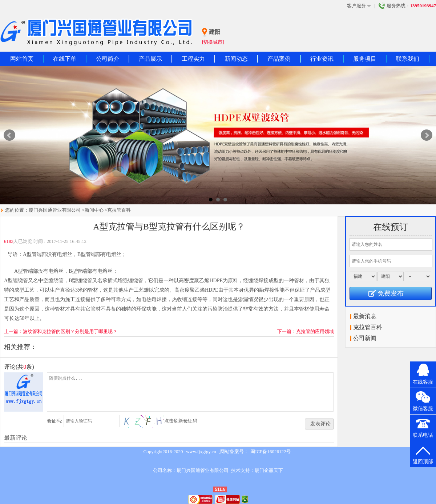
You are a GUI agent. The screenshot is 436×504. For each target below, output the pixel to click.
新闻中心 (94, 210)
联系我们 (408, 59)
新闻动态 (236, 59)
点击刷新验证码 (181, 421)
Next (427, 135)
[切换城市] (213, 42)
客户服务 (359, 6)
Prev (9, 135)
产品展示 (150, 59)
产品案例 (279, 59)
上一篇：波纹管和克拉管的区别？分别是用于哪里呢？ (61, 331)
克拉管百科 (119, 210)
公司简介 (108, 59)
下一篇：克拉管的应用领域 (306, 331)
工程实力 (193, 59)
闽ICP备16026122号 (271, 451)
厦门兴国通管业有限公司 (55, 210)
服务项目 (365, 59)
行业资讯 (322, 59)
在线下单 (65, 59)
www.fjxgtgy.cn (201, 451)
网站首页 (22, 59)
